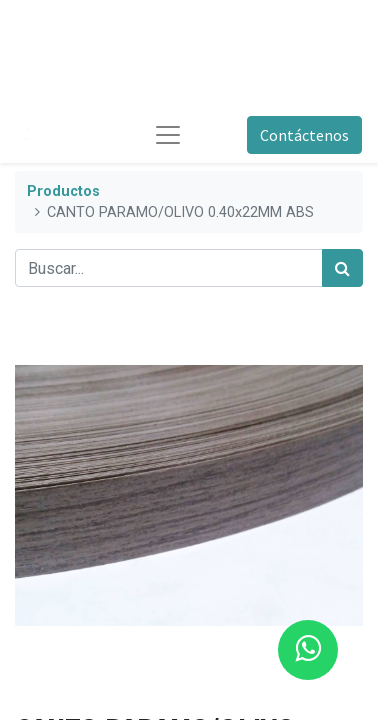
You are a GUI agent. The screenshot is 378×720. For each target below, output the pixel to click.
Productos (63, 191)
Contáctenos (304, 135)
